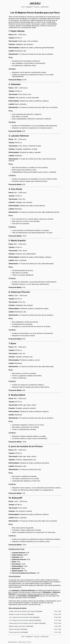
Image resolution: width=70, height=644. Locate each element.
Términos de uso (22, 642)
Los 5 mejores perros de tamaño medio (21, 617)
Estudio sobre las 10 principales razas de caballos (24, 623)
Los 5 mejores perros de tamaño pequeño (22, 620)
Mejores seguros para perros (18, 626)
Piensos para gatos (15, 629)
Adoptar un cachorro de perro (18, 614)
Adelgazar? (29, 7)
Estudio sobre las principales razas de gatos (22, 611)
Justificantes (45, 7)
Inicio (23, 7)
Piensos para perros (15, 632)
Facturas (37, 7)
